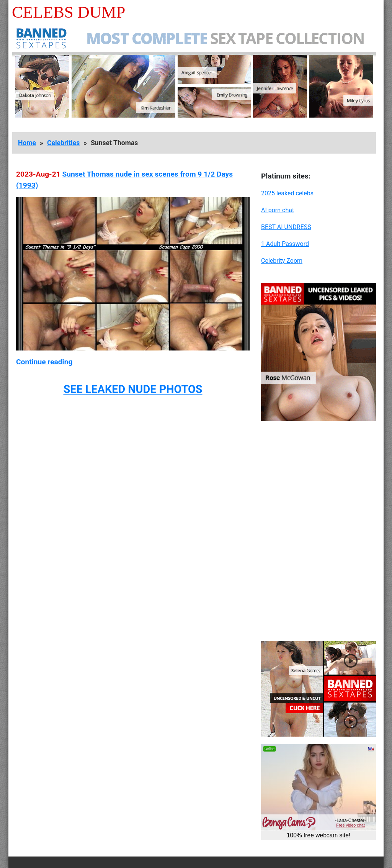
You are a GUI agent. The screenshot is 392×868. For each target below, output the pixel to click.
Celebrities (63, 143)
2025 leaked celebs (287, 193)
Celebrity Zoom (282, 261)
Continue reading (44, 362)
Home (27, 143)
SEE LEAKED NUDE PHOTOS (133, 389)
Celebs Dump (69, 12)
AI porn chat (278, 210)
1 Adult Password (285, 244)
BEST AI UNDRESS (286, 227)
